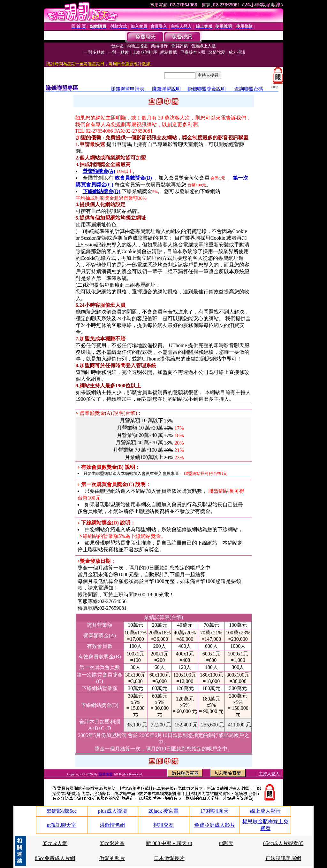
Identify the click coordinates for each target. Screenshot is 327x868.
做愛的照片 (112, 858)
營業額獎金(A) (99, 171)
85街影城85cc (62, 811)
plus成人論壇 (113, 811)
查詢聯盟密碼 (249, 89)
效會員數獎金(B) (133, 178)
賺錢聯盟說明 (166, 89)
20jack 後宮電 (164, 811)
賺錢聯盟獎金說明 (207, 89)
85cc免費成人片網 (55, 858)
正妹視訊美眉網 (283, 858)
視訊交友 (163, 825)
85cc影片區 (112, 843)
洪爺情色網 (112, 825)
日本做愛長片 (169, 858)
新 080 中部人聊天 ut (169, 843)
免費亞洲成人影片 (215, 825)
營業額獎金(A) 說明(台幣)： (109, 413)
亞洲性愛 (106, 774)
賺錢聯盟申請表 (128, 89)
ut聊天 (226, 843)
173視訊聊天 (215, 811)
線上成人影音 (265, 811)
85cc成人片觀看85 (283, 843)
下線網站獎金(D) (102, 191)
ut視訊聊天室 (62, 825)
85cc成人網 (55, 843)
